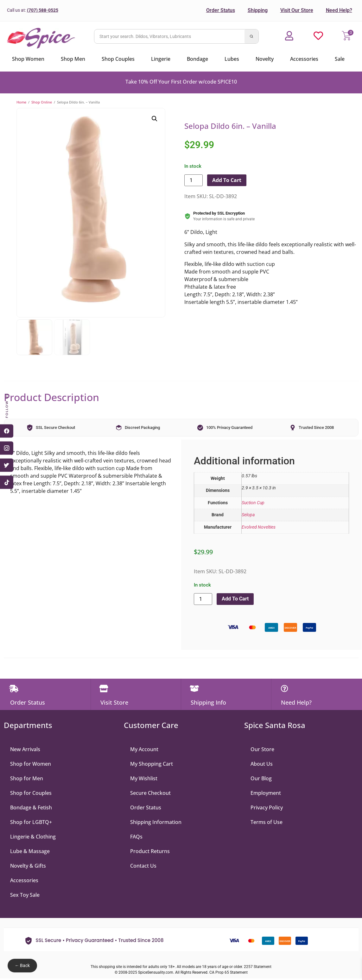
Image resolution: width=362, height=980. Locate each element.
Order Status (221, 10)
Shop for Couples (31, 794)
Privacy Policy (267, 808)
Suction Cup (253, 503)
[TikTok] (7, 482)
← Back (22, 965)
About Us (262, 764)
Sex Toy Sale (25, 895)
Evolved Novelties (259, 527)
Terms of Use (267, 823)
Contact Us (143, 866)
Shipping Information (156, 823)
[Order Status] (14, 689)
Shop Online (42, 102)
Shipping (258, 10)
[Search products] (169, 37)
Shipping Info (208, 703)
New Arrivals (25, 750)
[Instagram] (7, 448)
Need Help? (339, 10)
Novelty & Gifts (28, 866)
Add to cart (227, 180)
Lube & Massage (30, 852)
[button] (155, 119)
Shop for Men (27, 779)
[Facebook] (7, 431)
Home (21, 102)
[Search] (251, 36)
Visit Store (114, 703)
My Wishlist (144, 779)
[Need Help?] (285, 689)
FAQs (136, 837)
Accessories (24, 881)
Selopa (248, 515)
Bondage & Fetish (31, 808)
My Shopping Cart (152, 764)
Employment (266, 794)
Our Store (262, 750)
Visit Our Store (297, 10)
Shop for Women (31, 764)
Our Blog (261, 779)
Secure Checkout (150, 794)
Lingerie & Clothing (33, 837)
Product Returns (150, 852)
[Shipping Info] (195, 689)
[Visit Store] (105, 689)
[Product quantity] (194, 180)
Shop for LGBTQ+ (31, 823)
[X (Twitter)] (7, 465)
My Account (144, 750)
